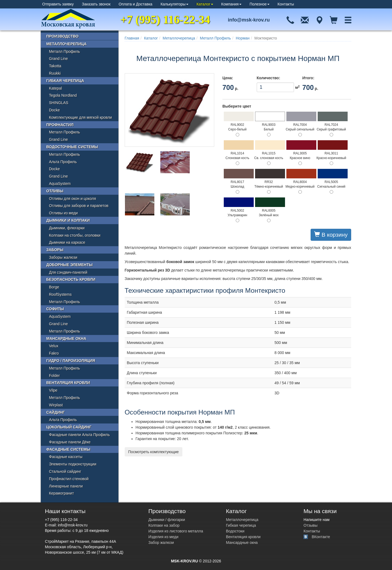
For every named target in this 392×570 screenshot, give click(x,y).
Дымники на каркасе (67, 242)
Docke (54, 110)
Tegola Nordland (63, 95)
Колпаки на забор (164, 525)
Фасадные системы (68, 449)
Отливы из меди (63, 213)
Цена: (228, 78)
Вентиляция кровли (68, 383)
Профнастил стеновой (69, 479)
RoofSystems (60, 294)
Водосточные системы (72, 147)
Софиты (55, 309)
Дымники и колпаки (68, 220)
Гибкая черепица (65, 81)
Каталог (205, 4)
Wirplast (56, 405)
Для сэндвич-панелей (68, 272)
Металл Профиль (215, 38)
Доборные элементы (69, 265)
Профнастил (60, 125)
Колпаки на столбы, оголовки (75, 235)
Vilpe (53, 390)
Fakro (54, 353)
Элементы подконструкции (73, 464)
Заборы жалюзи (63, 257)
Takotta (55, 66)
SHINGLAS (59, 103)
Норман (243, 38)
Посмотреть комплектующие (154, 452)
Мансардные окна (66, 339)
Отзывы (310, 525)
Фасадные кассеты (66, 457)
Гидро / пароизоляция (71, 361)
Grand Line (58, 59)
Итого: (308, 78)
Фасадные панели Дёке (70, 442)
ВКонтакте (321, 537)
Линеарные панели (66, 486)
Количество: (268, 78)
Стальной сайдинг (65, 471)
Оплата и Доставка (136, 4)
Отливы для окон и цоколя (73, 199)
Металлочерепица (179, 38)
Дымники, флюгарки (67, 228)
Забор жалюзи (161, 542)
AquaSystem (60, 184)
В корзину (331, 234)
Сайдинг (56, 412)
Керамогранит (62, 493)
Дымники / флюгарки (167, 520)
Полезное (260, 4)
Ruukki (55, 73)
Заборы (55, 250)
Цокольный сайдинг (69, 427)
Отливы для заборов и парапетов (79, 206)
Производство (62, 36)
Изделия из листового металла (176, 531)
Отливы (55, 191)
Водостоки (235, 531)
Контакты (286, 4)
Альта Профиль (63, 162)
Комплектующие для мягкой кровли (80, 117)
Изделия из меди (163, 537)
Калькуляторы (174, 4)
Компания (231, 4)
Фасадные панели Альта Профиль (79, 435)
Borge (54, 287)
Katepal (55, 88)
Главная (132, 38)
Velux (54, 346)
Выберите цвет (237, 106)
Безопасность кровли (71, 279)
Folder (54, 376)
